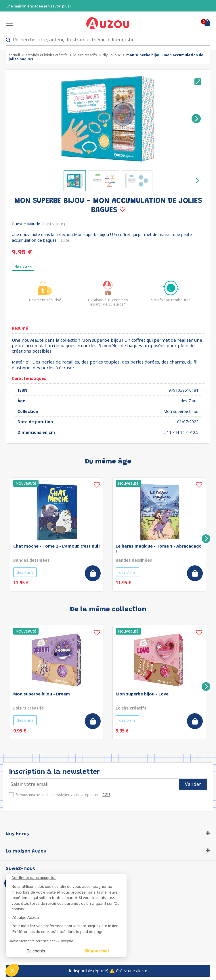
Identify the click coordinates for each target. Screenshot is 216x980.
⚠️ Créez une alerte (108, 971)
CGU (106, 795)
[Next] (196, 119)
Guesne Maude (26, 224)
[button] (12, 970)
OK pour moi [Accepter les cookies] (96, 951)
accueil (14, 55)
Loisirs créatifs (85, 55)
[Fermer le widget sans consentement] (69, 878)
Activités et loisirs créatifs (47, 55)
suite (65, 240)
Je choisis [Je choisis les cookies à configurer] (36, 951)
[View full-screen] (198, 82)
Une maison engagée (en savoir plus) (38, 6)
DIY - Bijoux (112, 55)
